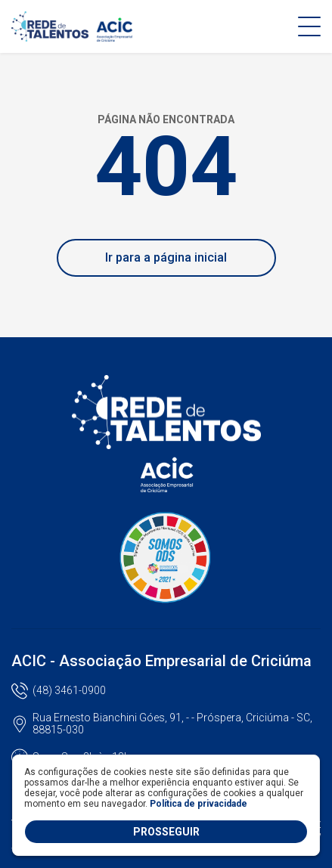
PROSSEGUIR (166, 832)
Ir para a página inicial (166, 257)
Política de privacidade (199, 804)
